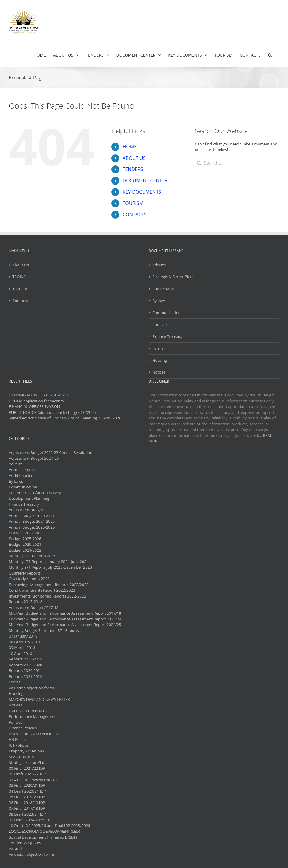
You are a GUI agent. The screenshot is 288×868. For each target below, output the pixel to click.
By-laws (159, 301)
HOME (130, 147)
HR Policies (19, 739)
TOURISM (133, 203)
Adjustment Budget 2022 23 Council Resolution (51, 452)
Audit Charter (21, 475)
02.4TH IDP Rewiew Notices (33, 780)
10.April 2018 (20, 653)
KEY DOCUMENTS (142, 192)
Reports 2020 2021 (25, 670)
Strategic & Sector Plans (173, 277)
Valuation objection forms (32, 688)
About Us (21, 265)
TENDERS (133, 169)
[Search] (199, 163)
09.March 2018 (22, 648)
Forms (158, 348)
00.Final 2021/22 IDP (27, 768)
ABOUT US (134, 158)
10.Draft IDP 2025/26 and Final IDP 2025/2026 (50, 826)
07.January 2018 (23, 636)
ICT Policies (19, 745)
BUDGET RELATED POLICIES (33, 734)
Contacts (20, 301)
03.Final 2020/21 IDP (27, 785)
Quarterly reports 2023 (29, 579)
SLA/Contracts (21, 757)
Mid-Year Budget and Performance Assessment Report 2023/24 (65, 619)
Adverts (159, 265)
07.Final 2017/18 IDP (27, 808)
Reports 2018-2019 (26, 659)
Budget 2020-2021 (25, 544)
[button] (270, 55)
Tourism (20, 289)
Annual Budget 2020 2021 (32, 516)
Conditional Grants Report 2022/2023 (42, 590)
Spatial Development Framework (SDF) (43, 837)
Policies (15, 722)
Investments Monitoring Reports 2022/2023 (47, 596)
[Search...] (237, 163)
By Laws (16, 481)
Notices (159, 372)
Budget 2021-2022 (25, 550)
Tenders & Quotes (25, 843)
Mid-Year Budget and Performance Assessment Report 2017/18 (65, 613)
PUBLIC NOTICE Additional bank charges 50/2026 (52, 412)
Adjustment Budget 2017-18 (34, 608)
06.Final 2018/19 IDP (27, 803)
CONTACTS (135, 215)
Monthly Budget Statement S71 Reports (44, 630)
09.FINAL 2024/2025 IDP (30, 820)
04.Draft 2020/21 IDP (27, 791)
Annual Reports (22, 470)
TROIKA (19, 277)
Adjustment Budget (26, 510)
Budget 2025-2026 (25, 539)
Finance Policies (23, 728)
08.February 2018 (24, 642)
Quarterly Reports (25, 573)
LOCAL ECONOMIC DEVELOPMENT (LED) (44, 831)
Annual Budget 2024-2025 (32, 521)
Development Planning (29, 498)
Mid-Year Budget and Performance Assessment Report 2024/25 (65, 625)
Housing (160, 360)
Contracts (161, 324)
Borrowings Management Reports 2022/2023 (49, 585)
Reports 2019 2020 (25, 665)
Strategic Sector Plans (28, 762)
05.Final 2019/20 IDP (27, 797)
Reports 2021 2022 (25, 676)
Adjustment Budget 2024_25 (34, 458)
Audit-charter (164, 289)
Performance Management (33, 716)
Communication (166, 313)
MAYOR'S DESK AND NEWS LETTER (39, 699)
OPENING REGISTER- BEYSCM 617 (38, 395)
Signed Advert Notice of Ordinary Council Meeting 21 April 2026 (65, 418)
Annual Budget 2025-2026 (32, 527)
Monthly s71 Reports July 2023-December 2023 (50, 567)
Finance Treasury (167, 336)
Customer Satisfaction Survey (35, 493)
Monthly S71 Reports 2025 (32, 556)
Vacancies (17, 849)
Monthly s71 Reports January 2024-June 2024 (49, 562)
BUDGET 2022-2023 (26, 533)
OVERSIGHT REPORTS (28, 711)
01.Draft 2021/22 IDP (27, 774)
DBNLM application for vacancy (36, 401)
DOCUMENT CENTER (145, 180)
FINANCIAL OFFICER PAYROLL (35, 406)
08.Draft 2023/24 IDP (27, 814)
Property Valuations (26, 751)
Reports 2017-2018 (26, 602)
